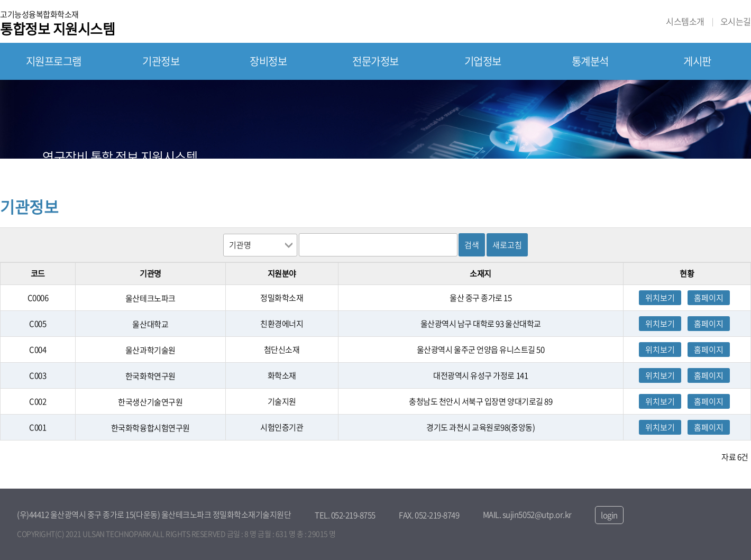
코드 (38, 273)
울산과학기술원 (150, 350)
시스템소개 (685, 21)
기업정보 (483, 61)
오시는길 (736, 21)
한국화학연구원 (150, 376)
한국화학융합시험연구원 (150, 428)
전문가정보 (375, 61)
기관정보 (161, 61)
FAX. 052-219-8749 (429, 515)
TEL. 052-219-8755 (345, 515)
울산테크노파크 (150, 298)
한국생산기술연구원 (150, 402)
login (609, 515)
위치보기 (660, 298)
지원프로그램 (54, 61)
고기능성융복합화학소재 (57, 22)
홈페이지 (709, 298)
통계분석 (590, 61)
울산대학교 (150, 324)
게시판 (697, 61)
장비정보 (268, 61)
